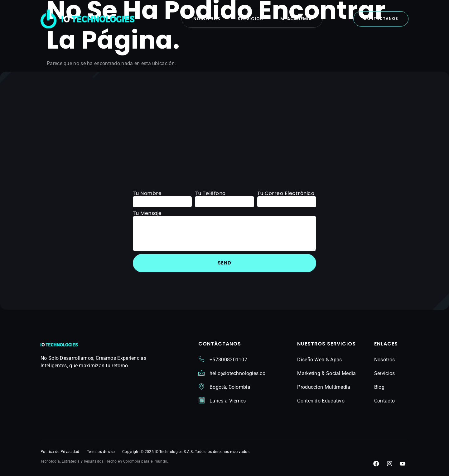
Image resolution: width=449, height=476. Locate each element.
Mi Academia (298, 19)
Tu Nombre (147, 193)
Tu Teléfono (210, 193)
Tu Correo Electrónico (286, 193)
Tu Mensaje (147, 213)
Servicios (250, 19)
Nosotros (204, 19)
